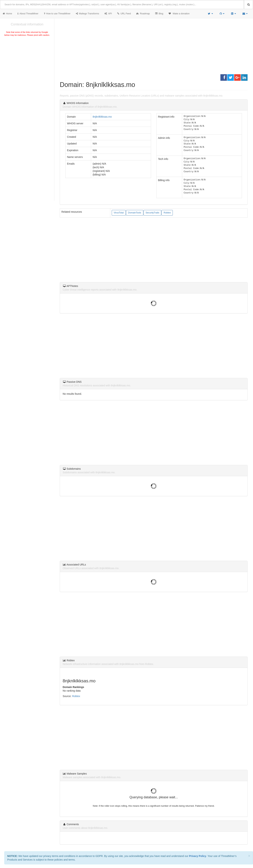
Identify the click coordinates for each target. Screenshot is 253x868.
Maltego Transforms (87, 14)
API (108, 14)
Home (7, 14)
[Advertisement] (27, 64)
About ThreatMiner (28, 14)
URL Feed (124, 14)
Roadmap (143, 14)
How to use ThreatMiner (57, 14)
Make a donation (179, 14)
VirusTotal (119, 213)
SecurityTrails (152, 213)
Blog (159, 14)
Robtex (167, 213)
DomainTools (135, 213)
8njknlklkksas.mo (102, 117)
